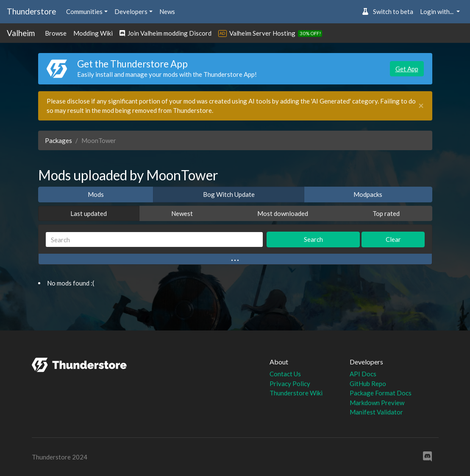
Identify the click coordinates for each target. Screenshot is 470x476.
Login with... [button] (437, 11)
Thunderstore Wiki (296, 393)
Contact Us (285, 374)
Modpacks (368, 194)
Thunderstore (31, 11)
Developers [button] (131, 11)
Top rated (386, 213)
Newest (182, 213)
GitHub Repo (368, 384)
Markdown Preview (377, 403)
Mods (96, 194)
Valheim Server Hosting (262, 33)
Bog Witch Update (229, 194)
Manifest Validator (376, 412)
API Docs (363, 374)
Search (313, 239)
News (167, 11)
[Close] (421, 106)
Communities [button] (84, 11)
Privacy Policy (290, 384)
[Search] (154, 239)
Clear (393, 239)
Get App (407, 69)
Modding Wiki (93, 33)
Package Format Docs (381, 393)
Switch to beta (388, 11)
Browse (56, 33)
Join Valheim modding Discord (165, 33)
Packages (58, 140)
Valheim (21, 33)
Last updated (89, 213)
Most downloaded (283, 213)
